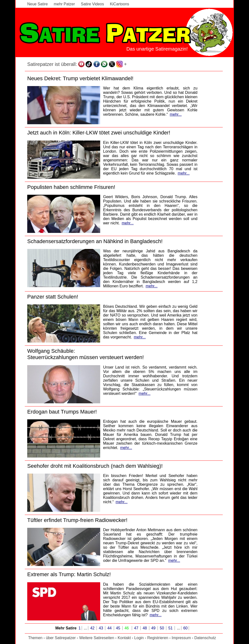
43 (101, 628)
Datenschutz (205, 638)
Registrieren (158, 638)
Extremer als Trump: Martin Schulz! (69, 574)
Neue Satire (38, 4)
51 (171, 628)
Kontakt (124, 638)
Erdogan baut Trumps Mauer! (62, 412)
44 (110, 628)
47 (137, 628)
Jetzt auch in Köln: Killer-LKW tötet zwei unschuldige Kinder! (99, 133)
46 (127, 628)
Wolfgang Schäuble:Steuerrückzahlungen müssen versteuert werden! (85, 354)
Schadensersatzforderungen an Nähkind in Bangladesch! (95, 241)
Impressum (181, 638)
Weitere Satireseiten (97, 638)
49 (154, 628)
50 (162, 628)
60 (186, 628)
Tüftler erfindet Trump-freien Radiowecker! (77, 520)
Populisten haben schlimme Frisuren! (71, 187)
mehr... (176, 114)
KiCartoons (120, 4)
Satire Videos (93, 4)
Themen (35, 638)
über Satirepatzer (61, 638)
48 (145, 628)
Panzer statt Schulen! (53, 297)
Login (139, 638)
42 (93, 628)
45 (119, 628)
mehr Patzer (64, 4)
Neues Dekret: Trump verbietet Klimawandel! (80, 78)
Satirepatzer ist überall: (52, 64)
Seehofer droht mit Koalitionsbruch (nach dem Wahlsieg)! (95, 466)
